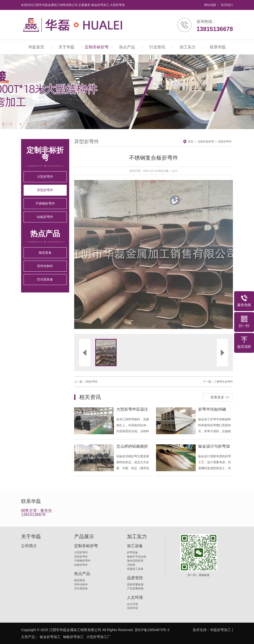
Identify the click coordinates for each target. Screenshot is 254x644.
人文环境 (135, 598)
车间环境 (132, 608)
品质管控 (135, 578)
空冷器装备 (45, 279)
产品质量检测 (135, 588)
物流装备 (45, 253)
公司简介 (29, 546)
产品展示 (84, 537)
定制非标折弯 (97, 47)
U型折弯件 (92, 382)
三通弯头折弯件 (223, 382)
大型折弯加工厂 (98, 637)
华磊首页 (36, 47)
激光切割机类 (135, 561)
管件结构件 (45, 266)
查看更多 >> (220, 397)
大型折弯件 (45, 177)
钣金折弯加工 (50, 637)
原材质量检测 (135, 584)
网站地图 (210, 5)
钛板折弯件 (45, 217)
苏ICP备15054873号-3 (152, 630)
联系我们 (227, 5)
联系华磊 (218, 47)
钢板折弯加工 (73, 637)
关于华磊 (66, 47)
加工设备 (135, 546)
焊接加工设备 (135, 569)
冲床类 (131, 565)
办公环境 (132, 604)
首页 (191, 142)
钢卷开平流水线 (137, 557)
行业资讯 (157, 47)
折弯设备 (132, 552)
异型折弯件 (45, 190)
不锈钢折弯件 (45, 203)
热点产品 (127, 47)
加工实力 (188, 47)
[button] (114, 254)
